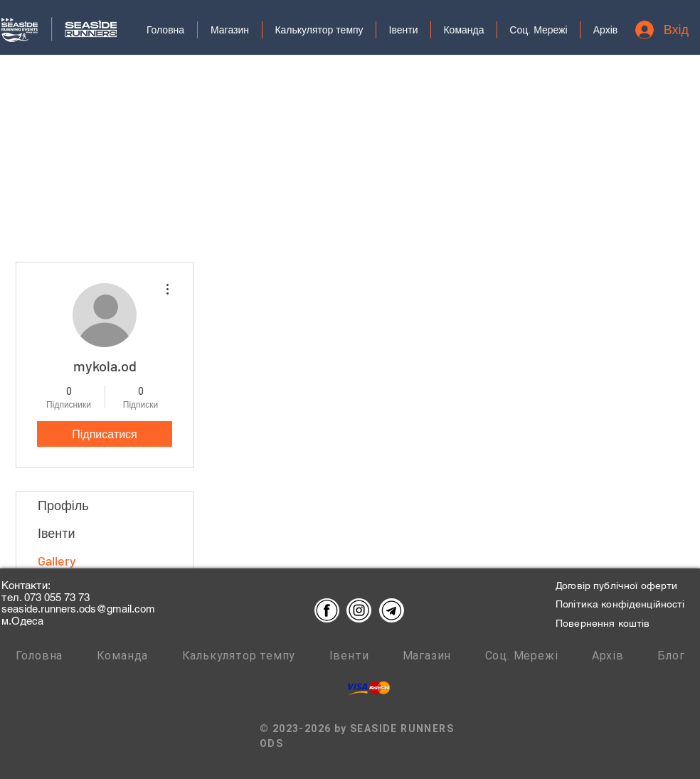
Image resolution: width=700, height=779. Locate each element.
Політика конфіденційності (620, 604)
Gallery (57, 561)
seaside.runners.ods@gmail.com (78, 609)
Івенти (57, 533)
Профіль (63, 505)
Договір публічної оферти (616, 585)
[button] (538, 30)
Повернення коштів (603, 623)
